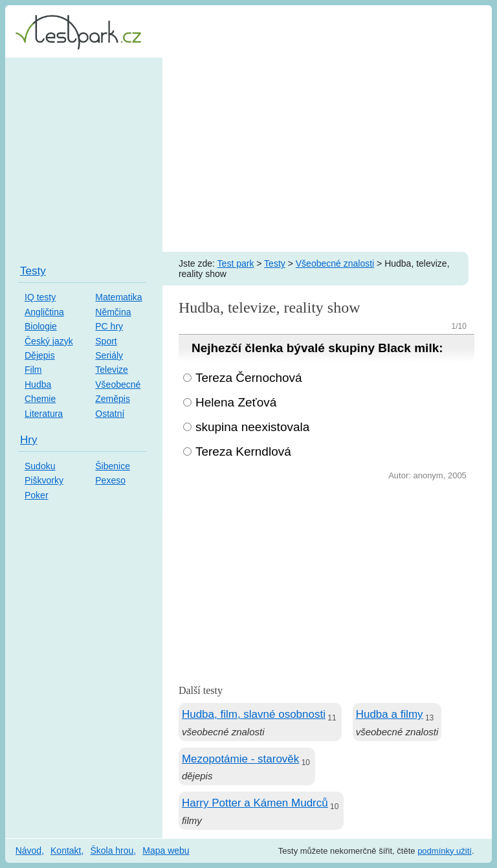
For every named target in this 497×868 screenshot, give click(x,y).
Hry (28, 440)
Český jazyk (49, 341)
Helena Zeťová (236, 402)
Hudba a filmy (390, 714)
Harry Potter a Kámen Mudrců (255, 803)
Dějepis (40, 355)
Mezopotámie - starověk (240, 759)
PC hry (109, 326)
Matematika (118, 297)
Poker (37, 495)
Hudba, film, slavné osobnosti (254, 714)
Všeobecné (118, 384)
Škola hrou (112, 851)
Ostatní (110, 414)
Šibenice (113, 466)
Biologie (41, 326)
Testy (275, 263)
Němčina (113, 312)
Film (33, 370)
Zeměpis (113, 399)
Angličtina (44, 312)
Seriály (109, 355)
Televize (112, 370)
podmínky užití (445, 851)
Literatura (44, 414)
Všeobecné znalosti (335, 263)
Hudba (38, 384)
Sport (106, 341)
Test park (236, 263)
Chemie (40, 399)
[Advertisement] (248, 155)
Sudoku (40, 466)
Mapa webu (166, 851)
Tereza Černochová (249, 378)
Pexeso (110, 480)
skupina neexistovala (252, 427)
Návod (28, 851)
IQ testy (40, 297)
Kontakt (66, 851)
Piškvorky (44, 480)
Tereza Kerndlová (243, 451)
